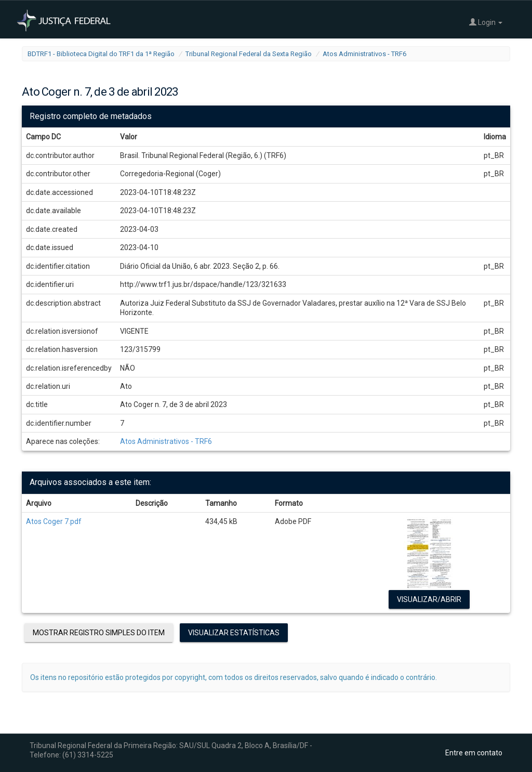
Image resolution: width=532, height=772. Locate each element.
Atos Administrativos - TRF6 (364, 54)
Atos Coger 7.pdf (54, 521)
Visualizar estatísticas (234, 633)
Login (486, 22)
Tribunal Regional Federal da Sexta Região (249, 54)
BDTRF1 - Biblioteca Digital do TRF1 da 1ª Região (101, 54)
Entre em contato (474, 753)
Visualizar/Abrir (429, 599)
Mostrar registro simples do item (99, 633)
